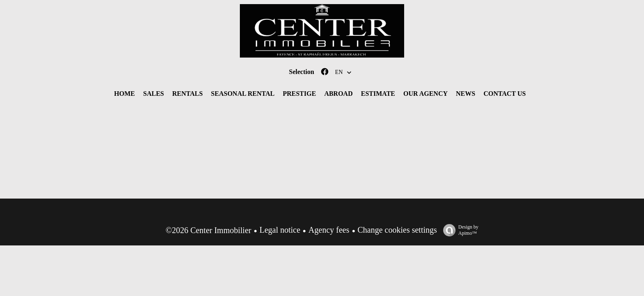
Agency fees (329, 230)
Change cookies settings (397, 230)
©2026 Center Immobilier (208, 230)
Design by (459, 230)
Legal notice (280, 230)
